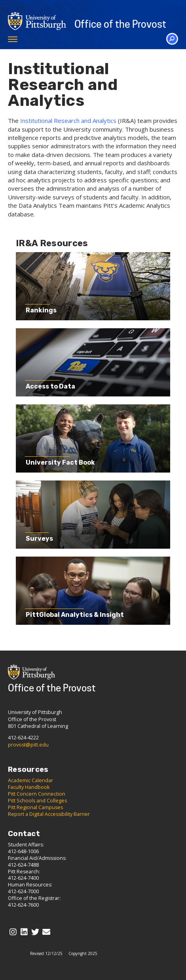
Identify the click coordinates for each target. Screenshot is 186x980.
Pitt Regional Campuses (35, 807)
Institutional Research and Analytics (68, 121)
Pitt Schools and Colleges (37, 801)
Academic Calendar (30, 780)
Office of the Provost (120, 24)
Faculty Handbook (29, 787)
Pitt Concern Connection (37, 794)
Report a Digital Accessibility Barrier (49, 814)
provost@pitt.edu (28, 745)
